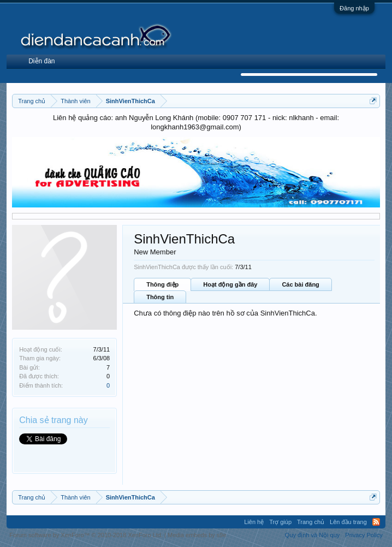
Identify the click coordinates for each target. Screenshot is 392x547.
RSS (376, 522)
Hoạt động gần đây (230, 284)
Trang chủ (311, 522)
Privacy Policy (364, 535)
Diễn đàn (41, 61)
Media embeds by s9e (197, 535)
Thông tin (160, 297)
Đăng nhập (354, 8)
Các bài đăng (300, 284)
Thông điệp (162, 284)
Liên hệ (254, 522)
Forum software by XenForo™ (86, 535)
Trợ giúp (280, 522)
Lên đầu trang (348, 522)
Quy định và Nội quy (313, 535)
